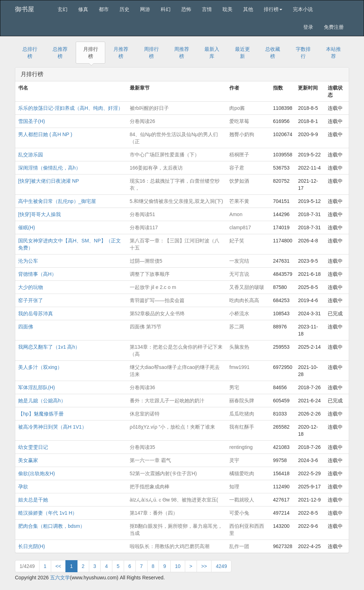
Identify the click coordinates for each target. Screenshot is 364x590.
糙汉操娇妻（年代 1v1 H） (48, 513)
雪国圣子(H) (31, 121)
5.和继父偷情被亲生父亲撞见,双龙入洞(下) (176, 201)
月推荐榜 (121, 53)
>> (204, 566)
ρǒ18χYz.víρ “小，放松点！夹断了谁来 (173, 427)
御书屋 (25, 9)
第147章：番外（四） (154, 513)
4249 (221, 566)
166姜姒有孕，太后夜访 (156, 168)
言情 (207, 9)
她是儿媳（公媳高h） (42, 401)
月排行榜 (91, 53)
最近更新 (242, 53)
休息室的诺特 (145, 414)
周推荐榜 (182, 53)
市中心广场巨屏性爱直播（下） (165, 155)
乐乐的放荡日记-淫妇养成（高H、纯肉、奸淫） (71, 108)
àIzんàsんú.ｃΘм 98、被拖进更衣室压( (174, 500)
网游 (145, 9)
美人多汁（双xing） (40, 367)
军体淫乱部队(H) (36, 387)
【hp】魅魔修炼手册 (41, 414)
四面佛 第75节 (146, 327)
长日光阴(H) (31, 546)
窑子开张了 (31, 300)
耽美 (227, 9)
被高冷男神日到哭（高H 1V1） (52, 427)
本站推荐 (333, 53)
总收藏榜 (273, 53)
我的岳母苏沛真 (36, 313)
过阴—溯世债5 (146, 261)
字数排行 (303, 53)
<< (58, 566)
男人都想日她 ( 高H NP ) (45, 134)
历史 (124, 9)
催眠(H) (26, 227)
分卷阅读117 (144, 227)
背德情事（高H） (37, 274)
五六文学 (60, 578)
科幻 (166, 9)
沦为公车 (28, 261)
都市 (104, 9)
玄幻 (63, 9)
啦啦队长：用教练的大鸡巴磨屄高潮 (170, 546)
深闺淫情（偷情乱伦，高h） (49, 168)
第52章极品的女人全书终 (157, 313)
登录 (308, 27)
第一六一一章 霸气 (150, 460)
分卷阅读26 (143, 121)
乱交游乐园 (31, 155)
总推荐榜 (60, 53)
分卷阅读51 (143, 214)
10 (178, 566)
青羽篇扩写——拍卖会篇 (157, 300)
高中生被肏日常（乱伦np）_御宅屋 (57, 201)
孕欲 (23, 487)
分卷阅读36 (143, 387)
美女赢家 (28, 460)
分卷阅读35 (143, 447)
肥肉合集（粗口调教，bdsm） (52, 526)
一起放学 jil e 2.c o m (153, 287)
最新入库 (212, 53)
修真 (83, 9)
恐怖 (186, 9)
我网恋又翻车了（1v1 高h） (49, 347)
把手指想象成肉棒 (150, 487)
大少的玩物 (31, 287)
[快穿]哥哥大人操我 (39, 214)
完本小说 (303, 9)
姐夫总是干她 (33, 500)
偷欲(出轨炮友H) (36, 473)
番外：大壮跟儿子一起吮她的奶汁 (167, 401)
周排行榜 (151, 53)
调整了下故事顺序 (150, 274)
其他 (248, 9)
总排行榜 (30, 53)
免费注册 (334, 27)
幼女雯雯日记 (33, 447)
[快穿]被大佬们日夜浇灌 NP (49, 181)
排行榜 (273, 9)
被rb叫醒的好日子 (149, 108)
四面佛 (26, 327)
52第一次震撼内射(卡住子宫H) (163, 473)
